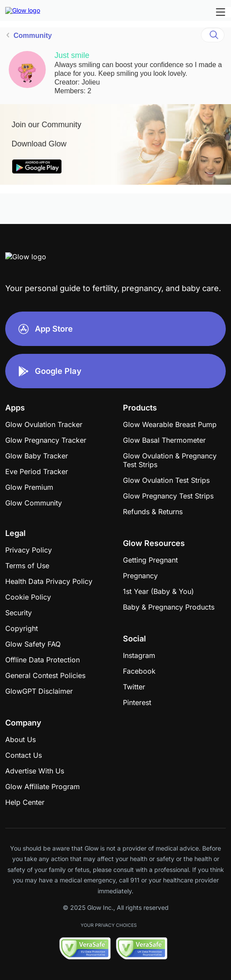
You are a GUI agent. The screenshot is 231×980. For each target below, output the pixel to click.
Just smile (72, 55)
